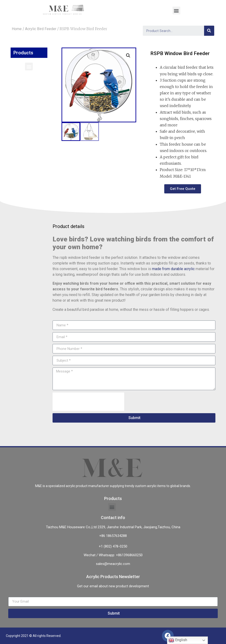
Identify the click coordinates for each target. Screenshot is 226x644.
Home (17, 29)
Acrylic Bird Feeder (41, 29)
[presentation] (88, 402)
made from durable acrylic (173, 269)
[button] (29, 66)
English (178, 640)
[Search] (209, 31)
